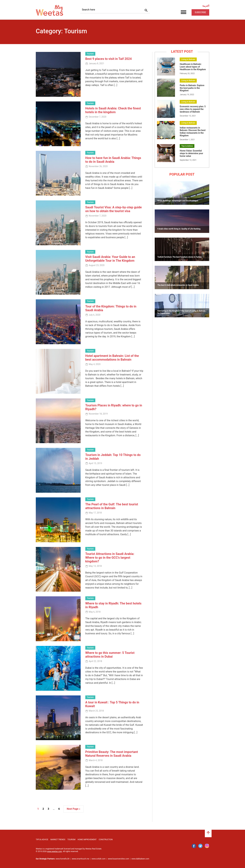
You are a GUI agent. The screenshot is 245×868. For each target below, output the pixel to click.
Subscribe (200, 12)
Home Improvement (87, 840)
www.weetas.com (55, 851)
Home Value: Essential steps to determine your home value (191, 153)
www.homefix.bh (63, 859)
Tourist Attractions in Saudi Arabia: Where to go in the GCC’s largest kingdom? (110, 558)
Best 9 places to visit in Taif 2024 (109, 59)
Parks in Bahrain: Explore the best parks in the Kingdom (192, 88)
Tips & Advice (187, 146)
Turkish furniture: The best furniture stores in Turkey (179, 257)
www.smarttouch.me (81, 859)
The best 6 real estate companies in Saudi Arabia (178, 285)
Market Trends (58, 840)
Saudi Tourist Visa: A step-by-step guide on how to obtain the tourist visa (114, 209)
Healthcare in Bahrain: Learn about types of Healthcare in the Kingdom (193, 67)
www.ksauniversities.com (118, 859)
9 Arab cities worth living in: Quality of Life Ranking (179, 229)
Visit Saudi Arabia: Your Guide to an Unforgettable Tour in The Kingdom (110, 259)
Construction (106, 840)
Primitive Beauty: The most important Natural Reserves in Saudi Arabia (112, 754)
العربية (206, 6)
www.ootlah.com (99, 859)
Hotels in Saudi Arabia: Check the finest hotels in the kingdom (113, 110)
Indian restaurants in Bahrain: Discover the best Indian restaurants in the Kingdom (193, 132)
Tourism (90, 54)
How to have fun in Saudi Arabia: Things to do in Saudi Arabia (113, 160)
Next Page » (73, 809)
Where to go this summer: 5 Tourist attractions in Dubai (110, 655)
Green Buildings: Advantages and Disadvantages (178, 201)
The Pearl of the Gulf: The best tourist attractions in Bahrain (112, 506)
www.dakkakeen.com (140, 859)
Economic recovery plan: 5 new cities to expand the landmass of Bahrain (193, 109)
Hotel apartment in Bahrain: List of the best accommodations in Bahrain (112, 358)
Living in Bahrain (188, 59)
